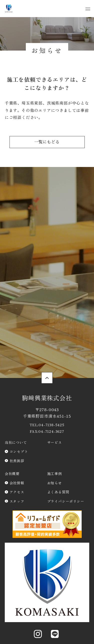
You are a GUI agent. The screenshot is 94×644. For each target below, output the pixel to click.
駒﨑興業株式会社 (47, 398)
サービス (55, 442)
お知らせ (55, 483)
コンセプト (19, 451)
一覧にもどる (47, 142)
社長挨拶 (17, 461)
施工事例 (55, 474)
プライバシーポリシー (66, 501)
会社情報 (17, 483)
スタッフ (17, 501)
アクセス (17, 492)
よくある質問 (58, 492)
